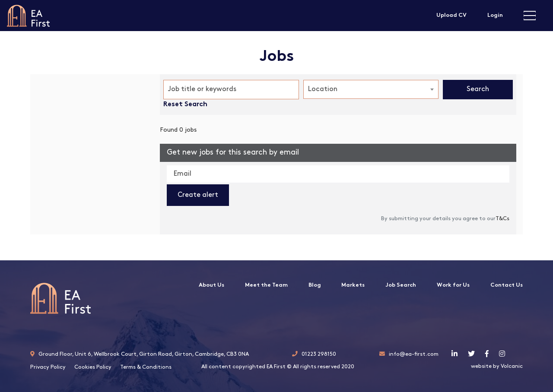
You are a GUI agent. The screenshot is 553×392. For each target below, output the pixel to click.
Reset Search (185, 104)
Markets (353, 285)
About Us (211, 285)
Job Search (401, 285)
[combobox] (371, 89)
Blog (315, 285)
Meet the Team (266, 285)
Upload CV (451, 15)
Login (495, 15)
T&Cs (502, 219)
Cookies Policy (93, 367)
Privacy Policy (48, 367)
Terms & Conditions (146, 367)
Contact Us (507, 285)
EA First (28, 16)
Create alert (198, 195)
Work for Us (453, 285)
